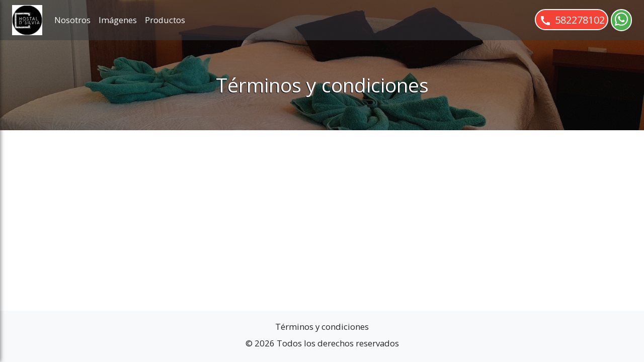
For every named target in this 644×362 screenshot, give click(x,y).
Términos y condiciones (322, 327)
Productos (165, 20)
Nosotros (72, 20)
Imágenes (118, 20)
